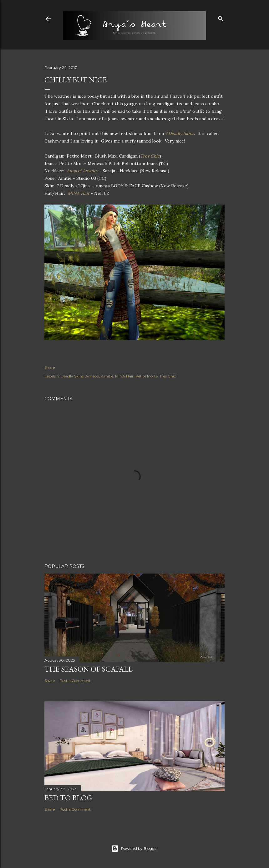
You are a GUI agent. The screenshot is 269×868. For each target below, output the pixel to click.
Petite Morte (147, 376)
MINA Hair (79, 193)
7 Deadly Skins (180, 133)
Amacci (92, 376)
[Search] (221, 17)
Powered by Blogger (134, 849)
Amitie (107, 376)
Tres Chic (150, 156)
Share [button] (50, 367)
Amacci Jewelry (82, 171)
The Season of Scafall (89, 669)
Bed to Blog (68, 798)
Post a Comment (75, 681)
